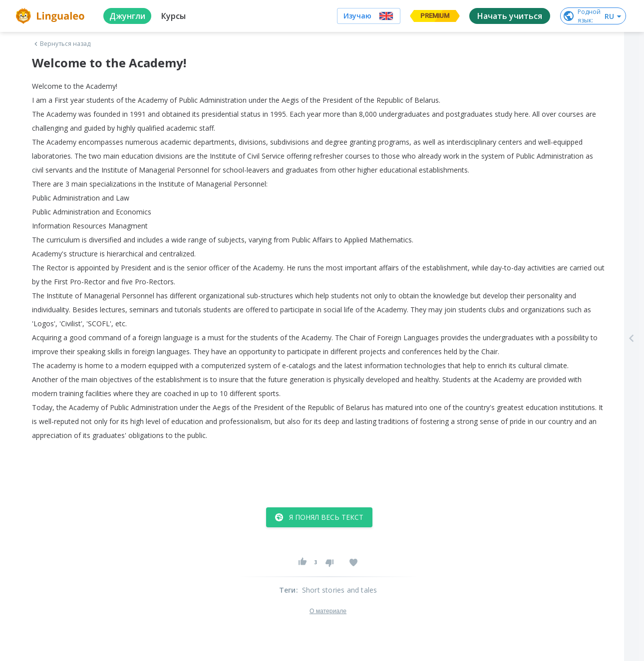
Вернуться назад (61, 44)
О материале (328, 611)
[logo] (52, 16)
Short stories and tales (340, 590)
